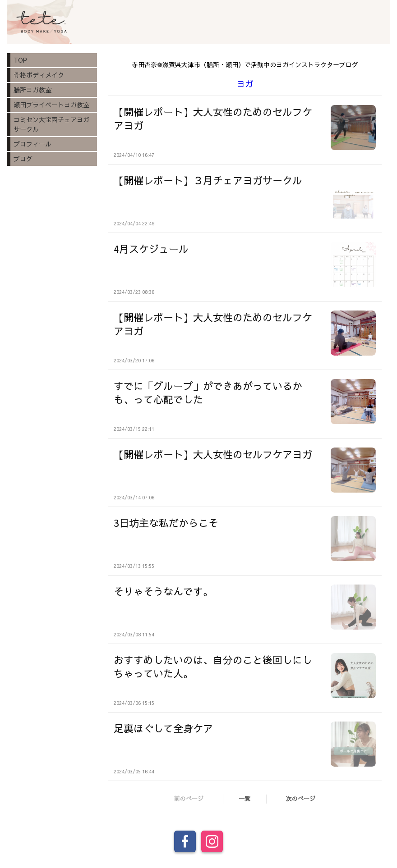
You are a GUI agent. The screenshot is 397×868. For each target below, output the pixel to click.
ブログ (23, 159)
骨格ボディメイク (39, 75)
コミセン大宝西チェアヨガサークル (51, 124)
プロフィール (32, 144)
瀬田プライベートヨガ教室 (51, 105)
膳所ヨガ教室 (32, 90)
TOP (20, 60)
